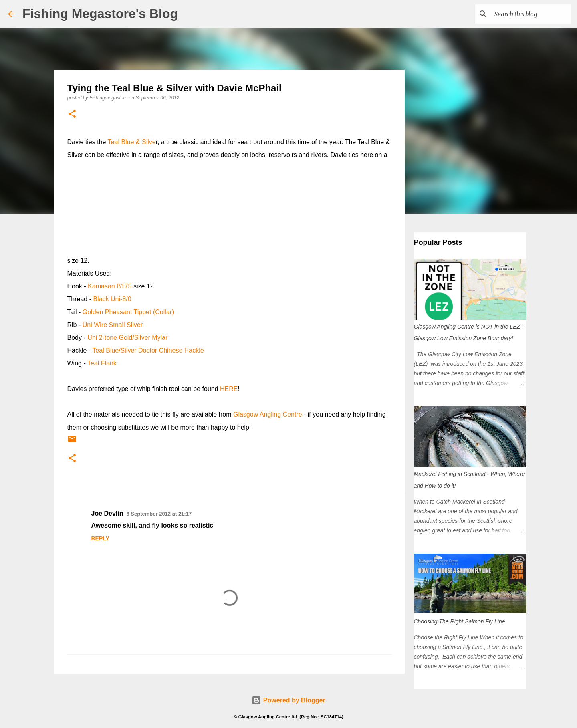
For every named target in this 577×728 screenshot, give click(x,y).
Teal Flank (102, 363)
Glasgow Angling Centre (268, 414)
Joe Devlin (107, 513)
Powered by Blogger (288, 700)
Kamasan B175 (110, 286)
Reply (100, 538)
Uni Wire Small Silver (113, 325)
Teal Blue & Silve (132, 142)
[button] (72, 114)
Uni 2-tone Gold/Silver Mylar (127, 338)
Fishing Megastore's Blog (100, 14)
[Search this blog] (529, 14)
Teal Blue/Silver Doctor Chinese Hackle (148, 350)
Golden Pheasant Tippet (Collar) (128, 312)
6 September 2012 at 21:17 (159, 514)
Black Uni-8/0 (112, 299)
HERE (229, 389)
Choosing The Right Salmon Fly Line (460, 621)
